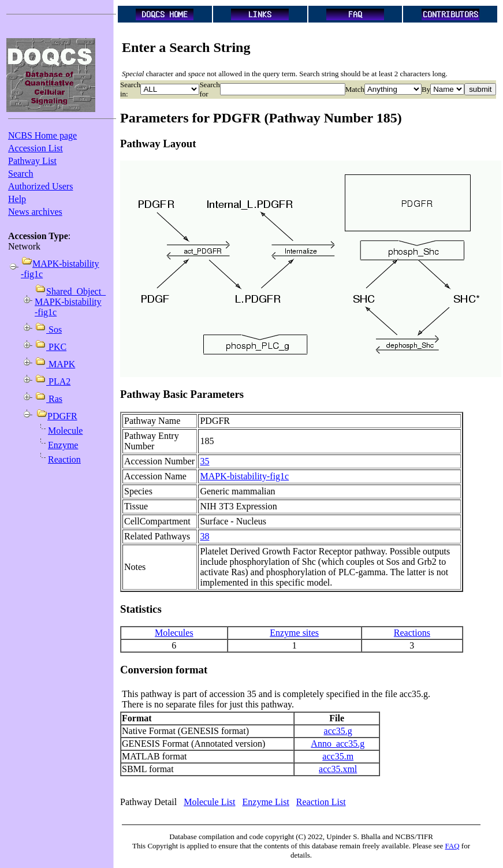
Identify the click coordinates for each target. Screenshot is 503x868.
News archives (35, 212)
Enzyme (63, 445)
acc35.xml (338, 769)
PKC (56, 347)
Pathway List (32, 161)
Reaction (64, 459)
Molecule (65, 431)
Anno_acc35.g (338, 744)
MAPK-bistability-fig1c (244, 476)
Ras (54, 399)
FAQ (452, 846)
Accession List (36, 148)
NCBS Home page (42, 135)
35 (204, 461)
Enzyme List (266, 802)
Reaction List (321, 802)
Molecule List (209, 802)
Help (17, 199)
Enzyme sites (294, 633)
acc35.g (338, 731)
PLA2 (58, 381)
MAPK (61, 364)
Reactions (412, 633)
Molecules (174, 633)
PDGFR (62, 416)
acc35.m (338, 756)
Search (21, 174)
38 (204, 536)
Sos (54, 329)
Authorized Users (40, 186)
